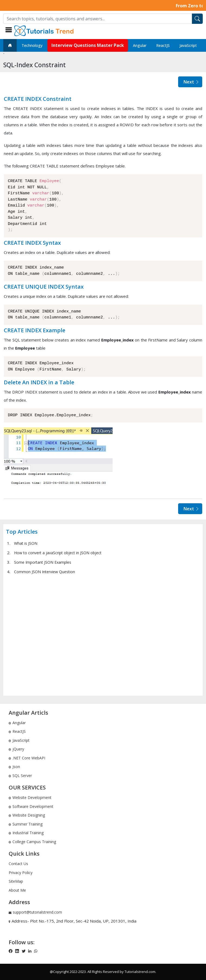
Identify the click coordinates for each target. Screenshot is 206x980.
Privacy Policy (21, 873)
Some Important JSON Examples (43, 562)
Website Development (30, 797)
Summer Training (26, 824)
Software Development (31, 806)
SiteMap (16, 881)
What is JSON (26, 543)
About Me (17, 890)
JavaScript (188, 45)
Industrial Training (26, 833)
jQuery (16, 749)
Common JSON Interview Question (45, 572)
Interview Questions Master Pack (88, 45)
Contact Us (18, 864)
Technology (32, 45)
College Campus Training (32, 842)
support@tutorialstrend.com (37, 912)
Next (192, 82)
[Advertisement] (103, 635)
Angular (140, 45)
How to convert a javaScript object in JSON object (58, 553)
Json (14, 767)
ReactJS (163, 45)
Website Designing (27, 815)
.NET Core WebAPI (27, 758)
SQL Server (20, 776)
